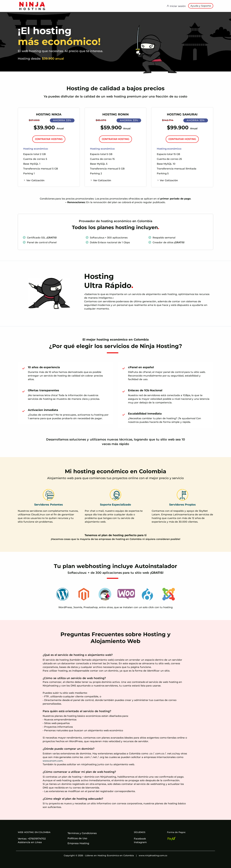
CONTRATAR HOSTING (49, 139)
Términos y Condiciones (82, 833)
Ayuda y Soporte (201, 6)
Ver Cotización (34, 180)
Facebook (140, 839)
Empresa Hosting (78, 843)
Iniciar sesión (176, 6)
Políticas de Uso (77, 838)
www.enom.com (53, 761)
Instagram (140, 842)
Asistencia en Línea (30, 842)
